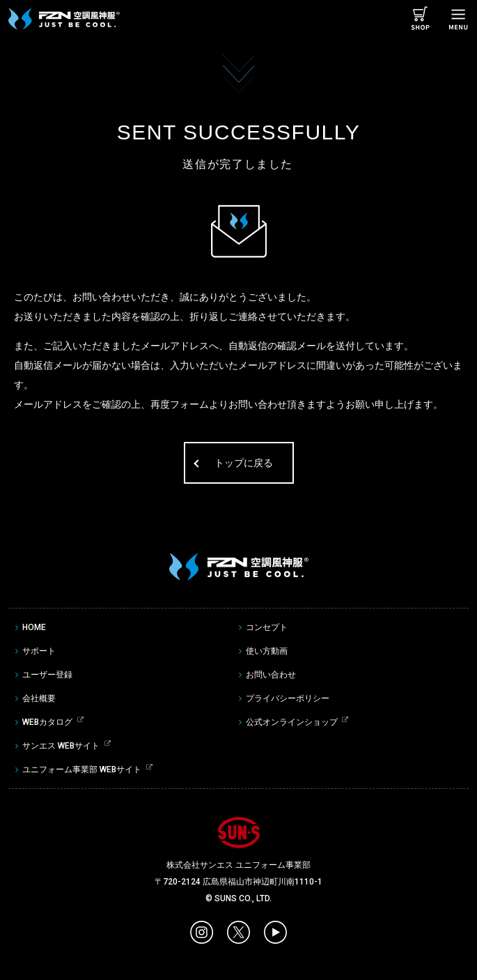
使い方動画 (267, 651)
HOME (34, 627)
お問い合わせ (271, 675)
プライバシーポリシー (288, 698)
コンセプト (267, 627)
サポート (39, 651)
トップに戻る (244, 463)
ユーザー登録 (47, 675)
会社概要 (39, 698)
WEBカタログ (47, 722)
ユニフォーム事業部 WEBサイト (82, 770)
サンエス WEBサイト (61, 746)
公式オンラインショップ (292, 722)
